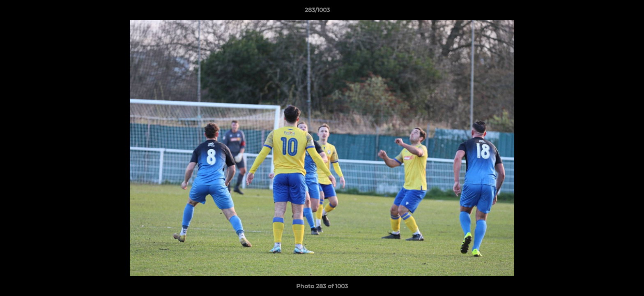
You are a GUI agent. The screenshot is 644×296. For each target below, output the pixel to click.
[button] (609, 12)
